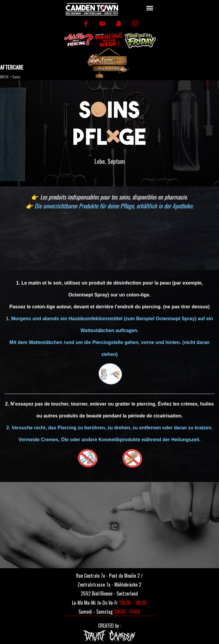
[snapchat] (119, 24)
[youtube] (102, 24)
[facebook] (86, 24)
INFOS (4, 77)
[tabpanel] (109, 161)
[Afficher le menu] (150, 8)
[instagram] (135, 24)
